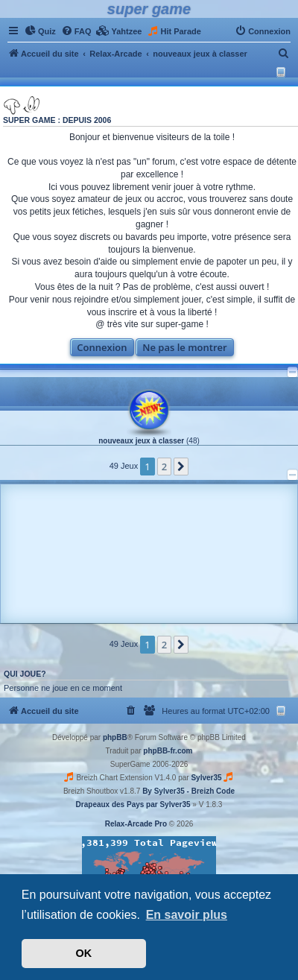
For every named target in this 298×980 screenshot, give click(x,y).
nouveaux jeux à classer (141, 441)
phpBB (115, 737)
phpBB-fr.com (168, 751)
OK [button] (84, 953)
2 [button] (164, 467)
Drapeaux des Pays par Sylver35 (133, 804)
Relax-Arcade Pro (136, 824)
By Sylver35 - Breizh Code (188, 791)
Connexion (102, 347)
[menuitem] (40, 31)
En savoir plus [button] (187, 915)
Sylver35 (206, 778)
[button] (181, 467)
